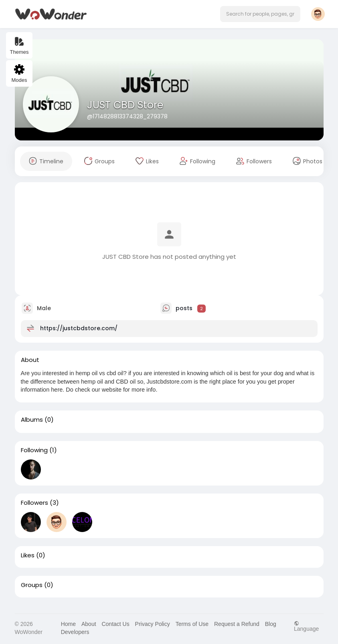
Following (34, 450)
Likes (28, 555)
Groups (32, 585)
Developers (75, 632)
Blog (271, 624)
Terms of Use (192, 624)
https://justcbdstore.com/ (79, 328)
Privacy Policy (153, 624)
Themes (19, 46)
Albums (32, 420)
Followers (34, 503)
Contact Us (115, 624)
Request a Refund (237, 624)
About (89, 624)
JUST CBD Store (125, 105)
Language (306, 626)
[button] (260, 14)
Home (68, 624)
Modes (19, 74)
